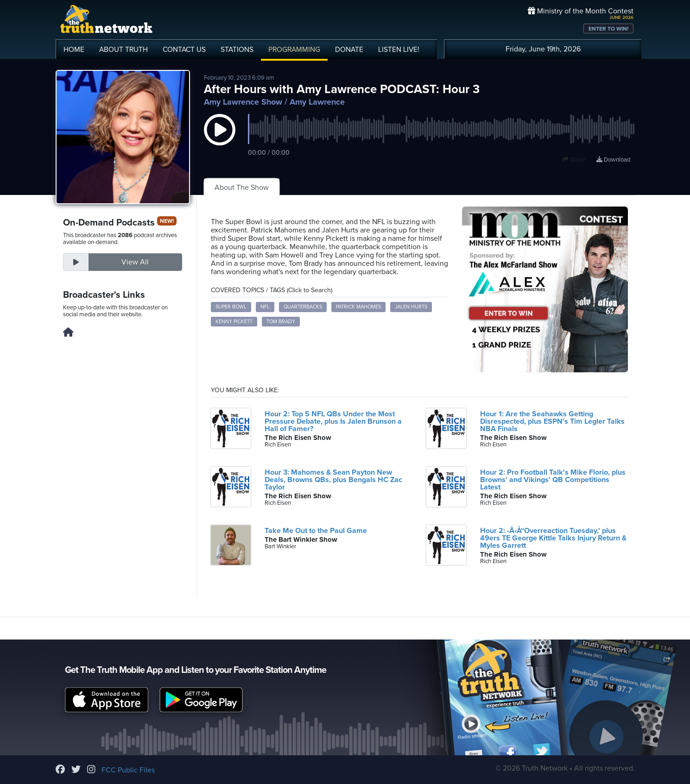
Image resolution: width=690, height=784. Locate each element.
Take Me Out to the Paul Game (316, 531)
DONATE (349, 50)
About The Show (242, 188)
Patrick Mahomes (358, 307)
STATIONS (237, 50)
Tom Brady (281, 322)
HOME (74, 50)
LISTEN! (399, 50)
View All (135, 262)
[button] (220, 139)
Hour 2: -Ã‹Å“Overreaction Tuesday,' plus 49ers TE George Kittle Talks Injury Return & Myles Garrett (553, 538)
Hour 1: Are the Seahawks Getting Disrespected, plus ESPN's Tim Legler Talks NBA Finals (552, 421)
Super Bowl (231, 307)
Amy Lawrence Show (243, 102)
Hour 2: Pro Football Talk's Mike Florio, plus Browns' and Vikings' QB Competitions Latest (553, 480)
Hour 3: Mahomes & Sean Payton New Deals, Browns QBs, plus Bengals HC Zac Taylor (333, 480)
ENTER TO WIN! (608, 29)
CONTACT (184, 50)
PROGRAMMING (294, 50)
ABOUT (123, 50)
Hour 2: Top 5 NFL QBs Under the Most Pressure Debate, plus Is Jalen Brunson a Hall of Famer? (333, 421)
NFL (265, 307)
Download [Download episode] (613, 160)
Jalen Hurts (411, 307)
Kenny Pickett (234, 322)
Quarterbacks (303, 307)
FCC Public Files (128, 770)
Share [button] (574, 160)
